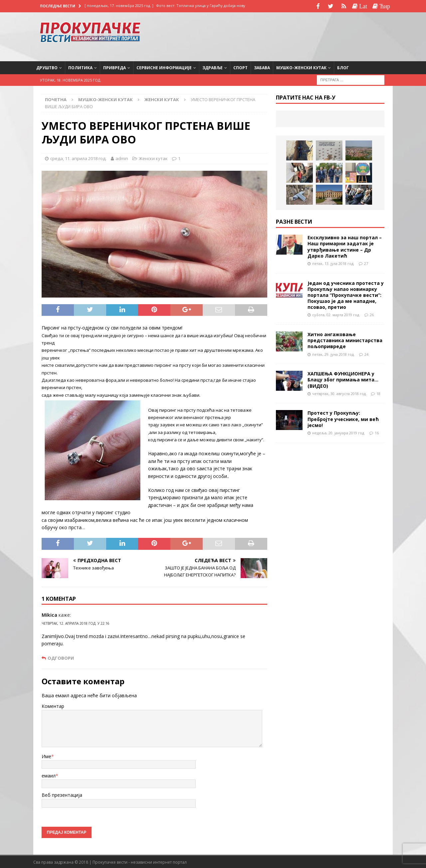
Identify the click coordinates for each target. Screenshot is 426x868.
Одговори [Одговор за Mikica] (61, 657)
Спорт (240, 67)
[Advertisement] (333, 35)
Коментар (53, 705)
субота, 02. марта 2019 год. (336, 314)
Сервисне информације (164, 67)
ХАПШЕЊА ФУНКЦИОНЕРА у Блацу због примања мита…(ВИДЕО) (343, 379)
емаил (49, 775)
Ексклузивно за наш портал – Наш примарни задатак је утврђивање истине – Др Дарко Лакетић (345, 246)
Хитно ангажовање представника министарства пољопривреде (345, 340)
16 (377, 432)
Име (46, 755)
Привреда (114, 67)
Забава (262, 67)
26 (372, 314)
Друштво (47, 67)
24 (366, 353)
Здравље (213, 67)
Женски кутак (153, 157)
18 (378, 393)
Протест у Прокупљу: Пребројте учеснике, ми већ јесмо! (343, 418)
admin (122, 157)
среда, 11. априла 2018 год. (78, 157)
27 (366, 262)
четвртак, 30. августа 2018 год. (339, 393)
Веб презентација (62, 794)
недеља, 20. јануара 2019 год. (339, 432)
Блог (343, 67)
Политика (80, 67)
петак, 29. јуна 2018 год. (333, 353)
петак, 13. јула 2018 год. (333, 262)
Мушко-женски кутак (301, 67)
